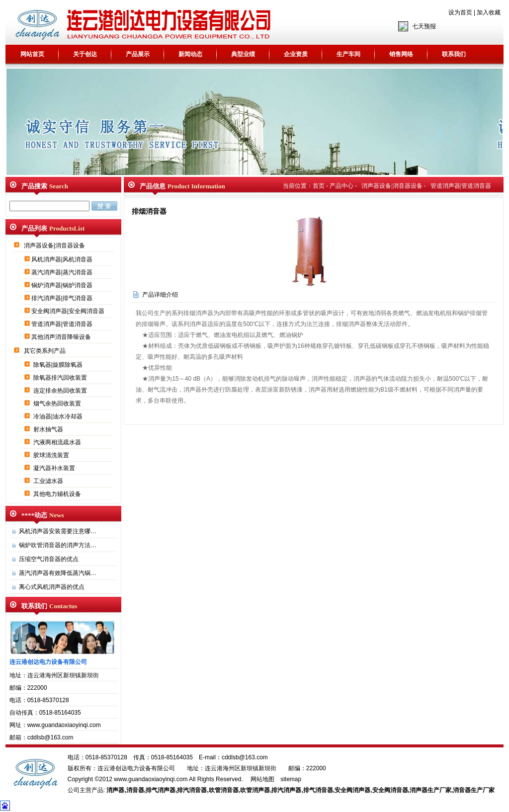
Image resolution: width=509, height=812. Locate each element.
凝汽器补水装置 (55, 468)
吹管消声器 (255, 790)
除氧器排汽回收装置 (61, 378)
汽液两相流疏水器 (58, 442)
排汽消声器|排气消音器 (63, 298)
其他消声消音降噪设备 (62, 337)
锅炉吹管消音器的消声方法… (58, 545)
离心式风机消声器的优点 (52, 587)
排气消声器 (161, 790)
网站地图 (262, 779)
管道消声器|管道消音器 (63, 324)
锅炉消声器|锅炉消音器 (63, 285)
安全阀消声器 (352, 790)
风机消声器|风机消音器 (63, 259)
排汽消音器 (192, 790)
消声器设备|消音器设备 (55, 245)
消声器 (115, 790)
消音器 (135, 790)
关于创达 (85, 54)
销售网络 (401, 54)
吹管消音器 (224, 790)
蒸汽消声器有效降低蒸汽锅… (58, 573)
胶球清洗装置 (52, 455)
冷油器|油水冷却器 (59, 416)
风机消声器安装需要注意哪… (58, 531)
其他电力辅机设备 (58, 494)
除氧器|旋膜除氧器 (59, 365)
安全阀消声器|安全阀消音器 (69, 311)
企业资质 (296, 54)
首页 (319, 186)
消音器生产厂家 (474, 790)
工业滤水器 (49, 481)
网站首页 (32, 54)
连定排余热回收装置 (61, 391)
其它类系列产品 (45, 351)
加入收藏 (489, 12)
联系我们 (454, 54)
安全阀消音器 (390, 790)
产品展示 (138, 54)
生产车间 (348, 54)
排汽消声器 (286, 790)
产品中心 (341, 186)
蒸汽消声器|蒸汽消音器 (63, 272)
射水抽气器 (49, 429)
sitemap (291, 779)
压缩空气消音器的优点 (49, 559)
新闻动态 (190, 54)
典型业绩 (243, 54)
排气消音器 (318, 790)
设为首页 (460, 12)
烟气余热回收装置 (58, 404)
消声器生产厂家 (430, 790)
